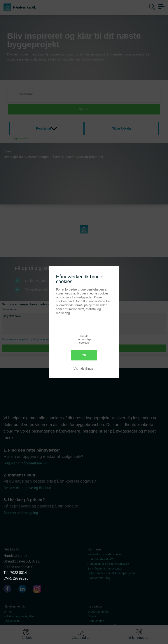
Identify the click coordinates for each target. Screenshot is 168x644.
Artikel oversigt (13, 626)
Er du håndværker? (100, 559)
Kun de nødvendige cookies (84, 339)
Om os (8, 612)
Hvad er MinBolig (99, 578)
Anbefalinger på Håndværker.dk (108, 564)
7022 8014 (19, 573)
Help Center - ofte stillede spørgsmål (111, 573)
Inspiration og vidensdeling (105, 554)
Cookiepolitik (12, 621)
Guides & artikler (98, 612)
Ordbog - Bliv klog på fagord (106, 626)
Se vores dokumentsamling (105, 630)
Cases (92, 616)
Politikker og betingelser (19, 616)
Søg (84, 109)
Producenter (96, 621)
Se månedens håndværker (105, 569)
